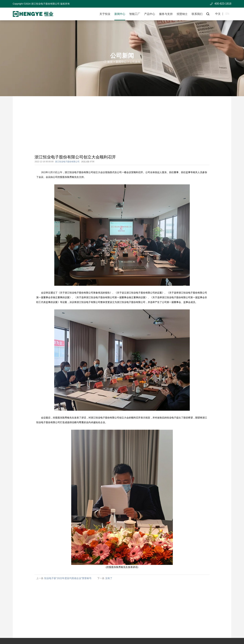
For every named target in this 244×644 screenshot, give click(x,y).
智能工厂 (135, 14)
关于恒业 (105, 14)
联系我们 (197, 14)
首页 (110, 62)
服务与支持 (166, 14)
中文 (218, 14)
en (227, 14)
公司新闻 (135, 62)
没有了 (109, 578)
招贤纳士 (182, 14)
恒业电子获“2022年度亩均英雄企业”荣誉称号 (68, 578)
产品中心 (150, 14)
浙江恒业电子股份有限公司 (67, 162)
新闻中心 (120, 14)
